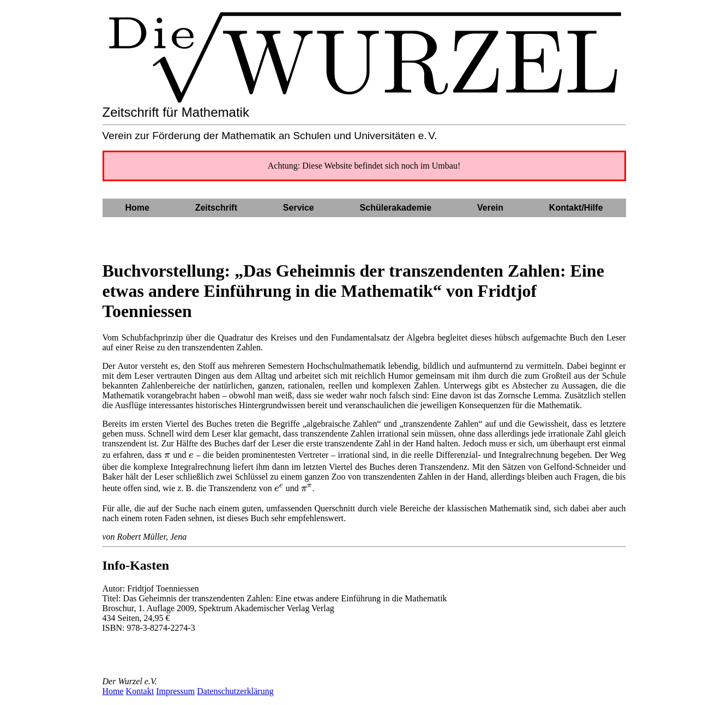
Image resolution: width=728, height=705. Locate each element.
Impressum (175, 691)
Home (113, 691)
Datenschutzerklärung (235, 691)
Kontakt (140, 691)
